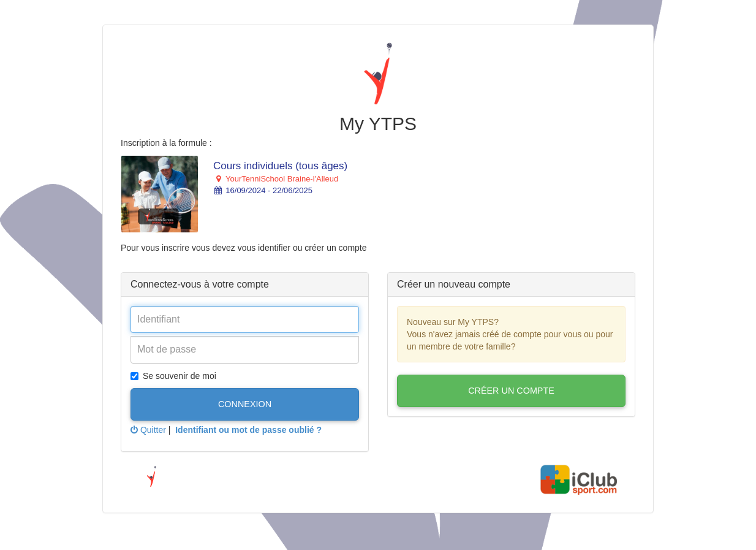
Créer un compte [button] (511, 391)
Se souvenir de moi (173, 376)
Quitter (148, 430)
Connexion (245, 404)
